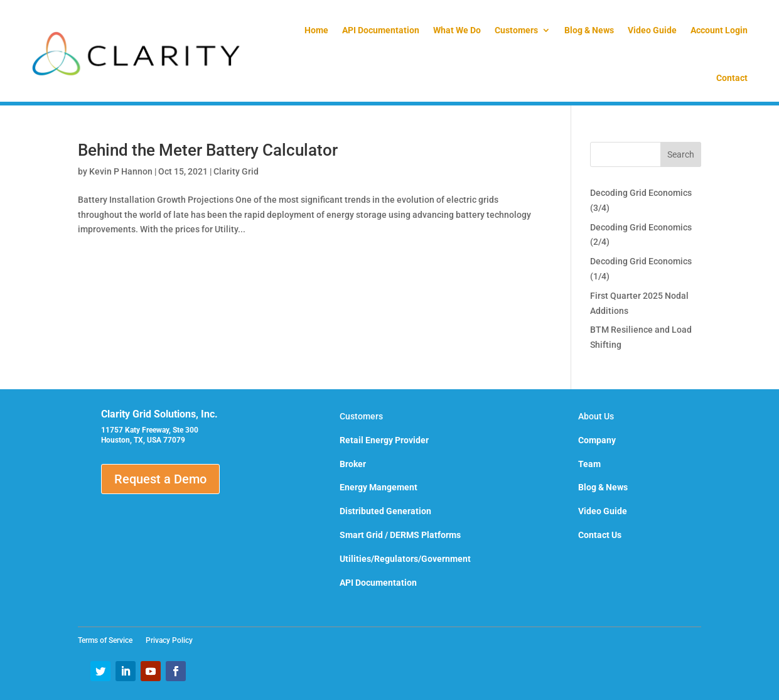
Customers (516, 30)
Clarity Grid (236, 171)
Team (589, 464)
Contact (732, 78)
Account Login (719, 30)
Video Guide (652, 30)
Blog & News (589, 30)
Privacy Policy (169, 640)
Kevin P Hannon (121, 171)
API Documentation (381, 30)
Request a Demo (160, 479)
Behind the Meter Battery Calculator (208, 150)
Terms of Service (109, 640)
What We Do (457, 30)
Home (316, 30)
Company (597, 440)
